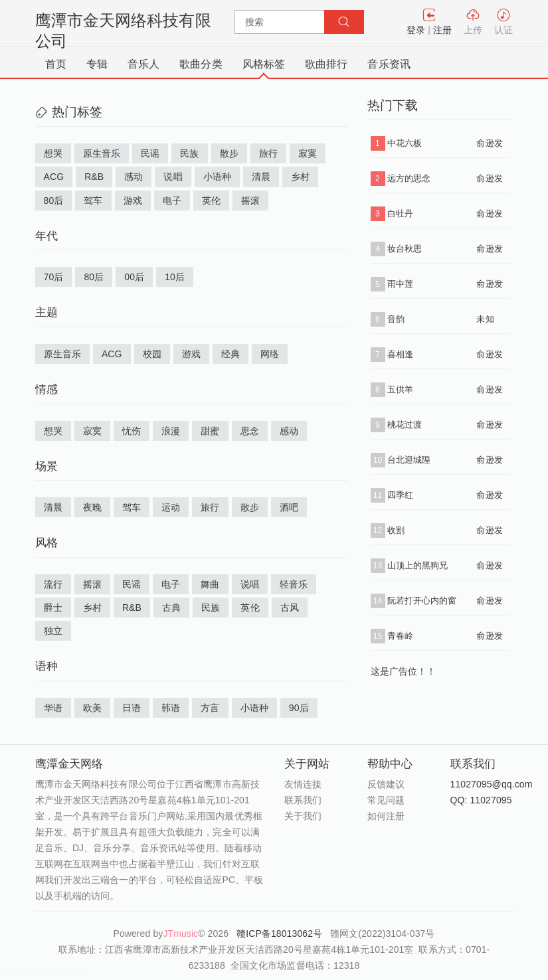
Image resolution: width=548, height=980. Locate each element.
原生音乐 (102, 153)
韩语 (171, 708)
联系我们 (303, 800)
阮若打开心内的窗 (422, 601)
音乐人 (143, 64)
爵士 (53, 608)
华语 (53, 708)
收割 (396, 530)
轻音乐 (294, 584)
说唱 (173, 177)
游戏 (133, 201)
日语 (132, 708)
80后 (54, 201)
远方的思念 (409, 178)
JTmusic (180, 934)
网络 (270, 354)
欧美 (92, 708)
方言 (210, 708)
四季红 (400, 495)
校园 (152, 354)
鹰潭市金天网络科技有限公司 (123, 31)
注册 (442, 30)
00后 (134, 277)
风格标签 (264, 64)
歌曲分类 (201, 64)
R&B (94, 177)
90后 (299, 708)
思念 (250, 431)
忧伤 (132, 431)
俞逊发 (489, 143)
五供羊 (400, 389)
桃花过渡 (405, 425)
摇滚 (250, 201)
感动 (134, 177)
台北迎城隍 (409, 460)
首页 (56, 64)
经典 (230, 354)
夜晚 (92, 507)
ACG (54, 177)
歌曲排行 (326, 64)
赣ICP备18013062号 (281, 934)
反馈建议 (386, 784)
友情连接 (303, 784)
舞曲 (210, 584)
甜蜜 (210, 431)
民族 (189, 153)
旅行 (268, 153)
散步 (229, 153)
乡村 (300, 177)
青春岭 (400, 636)
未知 (485, 319)
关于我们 (303, 816)
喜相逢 (400, 354)
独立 (53, 631)
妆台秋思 (405, 249)
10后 (175, 277)
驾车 (93, 201)
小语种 (217, 177)
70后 (54, 277)
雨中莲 (400, 284)
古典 (171, 608)
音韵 (396, 319)
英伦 (211, 201)
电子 (172, 201)
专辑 (97, 64)
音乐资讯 (389, 64)
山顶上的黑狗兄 (418, 565)
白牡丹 (400, 213)
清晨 (261, 177)
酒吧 (289, 507)
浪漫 (171, 431)
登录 (416, 30)
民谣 (150, 153)
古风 (290, 608)
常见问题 (386, 800)
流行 (53, 584)
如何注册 (386, 816)
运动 (171, 507)
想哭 (53, 153)
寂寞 (308, 153)
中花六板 (405, 143)
